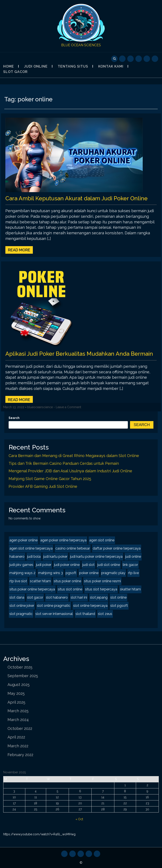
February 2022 (20, 755)
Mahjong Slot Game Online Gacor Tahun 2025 (50, 479)
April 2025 (16, 702)
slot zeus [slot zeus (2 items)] (105, 614)
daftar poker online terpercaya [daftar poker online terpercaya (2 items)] (117, 548)
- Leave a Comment (67, 407)
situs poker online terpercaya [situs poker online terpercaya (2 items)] (32, 589)
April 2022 (16, 737)
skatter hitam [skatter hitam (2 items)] (130, 589)
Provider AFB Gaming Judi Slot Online (43, 486)
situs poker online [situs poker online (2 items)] (67, 581)
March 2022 (18, 746)
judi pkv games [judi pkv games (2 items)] (21, 565)
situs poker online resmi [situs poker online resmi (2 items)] (102, 581)
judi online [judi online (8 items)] (133, 557)
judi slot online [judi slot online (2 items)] (109, 565)
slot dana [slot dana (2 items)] (17, 597)
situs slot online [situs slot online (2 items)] (70, 589)
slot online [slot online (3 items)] (118, 597)
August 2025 (19, 685)
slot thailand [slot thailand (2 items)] (85, 614)
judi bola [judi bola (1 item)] (34, 557)
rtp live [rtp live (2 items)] (133, 573)
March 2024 (18, 720)
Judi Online (36, 66)
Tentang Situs (73, 66)
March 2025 (18, 711)
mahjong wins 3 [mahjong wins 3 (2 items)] (51, 573)
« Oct (79, 819)
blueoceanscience (40, 407)
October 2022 (20, 728)
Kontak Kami (111, 66)
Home (9, 66)
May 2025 (16, 693)
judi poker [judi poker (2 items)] (44, 565)
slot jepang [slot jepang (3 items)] (99, 597)
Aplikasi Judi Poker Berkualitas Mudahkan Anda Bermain (79, 354)
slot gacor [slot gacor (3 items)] (35, 597)
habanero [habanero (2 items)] (17, 557)
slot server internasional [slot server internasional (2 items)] (54, 614)
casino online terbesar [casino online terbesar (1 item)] (73, 548)
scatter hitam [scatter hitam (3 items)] (40, 581)
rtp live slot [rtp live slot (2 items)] (18, 581)
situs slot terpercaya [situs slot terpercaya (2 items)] (101, 589)
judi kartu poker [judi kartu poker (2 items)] (55, 557)
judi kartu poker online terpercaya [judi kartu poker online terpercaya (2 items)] (96, 557)
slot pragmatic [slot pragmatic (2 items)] (21, 614)
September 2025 (23, 676)
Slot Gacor (15, 72)
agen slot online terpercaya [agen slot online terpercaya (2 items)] (31, 548)
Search (14, 418)
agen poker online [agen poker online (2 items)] (23, 540)
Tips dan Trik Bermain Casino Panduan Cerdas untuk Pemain (64, 463)
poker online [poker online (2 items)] (89, 573)
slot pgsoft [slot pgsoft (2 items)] (119, 606)
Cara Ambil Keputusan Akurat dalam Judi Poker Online (76, 198)
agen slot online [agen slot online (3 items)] (102, 540)
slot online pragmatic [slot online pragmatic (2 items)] (54, 606)
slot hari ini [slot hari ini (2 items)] (79, 597)
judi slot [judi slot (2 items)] (89, 565)
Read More (19, 250)
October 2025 (20, 667)
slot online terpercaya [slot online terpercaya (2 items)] (90, 606)
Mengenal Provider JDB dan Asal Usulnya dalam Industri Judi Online (70, 471)
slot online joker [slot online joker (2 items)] (22, 606)
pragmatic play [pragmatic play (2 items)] (113, 573)
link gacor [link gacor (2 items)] (130, 565)
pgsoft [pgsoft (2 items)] (71, 573)
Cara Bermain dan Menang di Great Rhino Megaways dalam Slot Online (74, 456)
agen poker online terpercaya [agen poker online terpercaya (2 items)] (63, 540)
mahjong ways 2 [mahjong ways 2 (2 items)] (22, 573)
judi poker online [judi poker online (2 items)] (67, 565)
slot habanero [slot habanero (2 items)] (57, 597)
